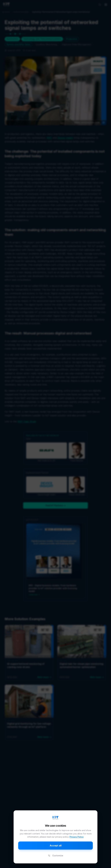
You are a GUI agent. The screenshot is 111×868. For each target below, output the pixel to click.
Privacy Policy (77, 837)
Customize (56, 856)
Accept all (56, 846)
